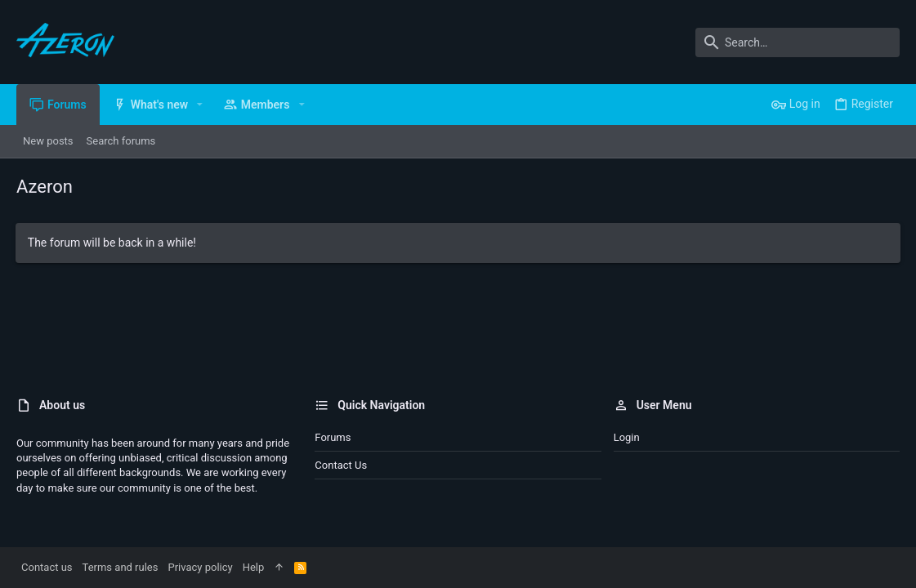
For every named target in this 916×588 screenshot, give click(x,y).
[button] (200, 105)
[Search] (798, 42)
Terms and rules (121, 567)
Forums (333, 437)
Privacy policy (200, 567)
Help (254, 567)
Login (627, 437)
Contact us (341, 465)
